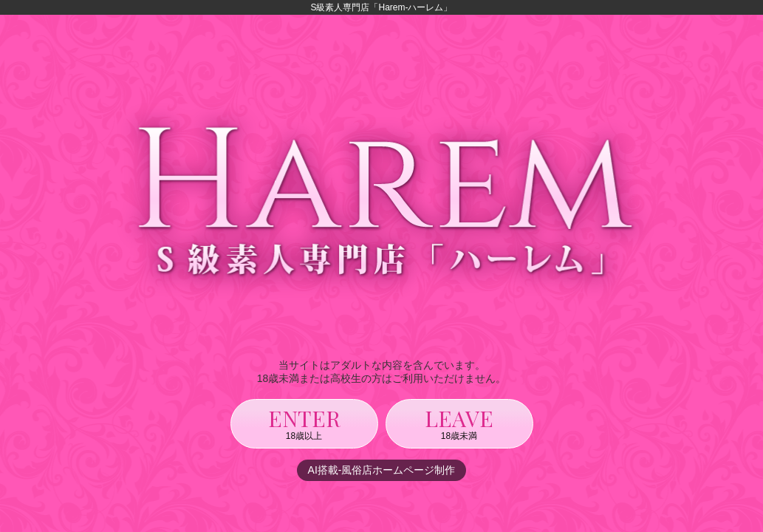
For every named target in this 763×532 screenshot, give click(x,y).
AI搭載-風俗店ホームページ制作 (382, 470)
